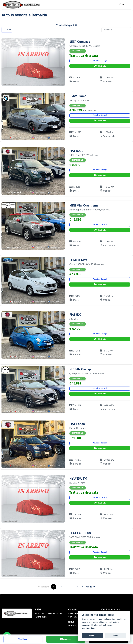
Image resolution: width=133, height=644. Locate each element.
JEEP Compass (80, 42)
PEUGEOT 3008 (80, 533)
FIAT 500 (75, 315)
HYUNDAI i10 (78, 479)
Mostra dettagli (88, 628)
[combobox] (116, 30)
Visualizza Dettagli (100, 61)
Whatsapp (66, 640)
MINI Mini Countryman (85, 205)
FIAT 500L (76, 151)
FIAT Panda (77, 424)
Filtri (7, 30)
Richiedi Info (100, 66)
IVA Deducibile (90, 111)
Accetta (92, 635)
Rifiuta (116, 635)
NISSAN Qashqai (81, 369)
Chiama (23, 640)
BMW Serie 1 (78, 96)
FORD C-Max (78, 260)
